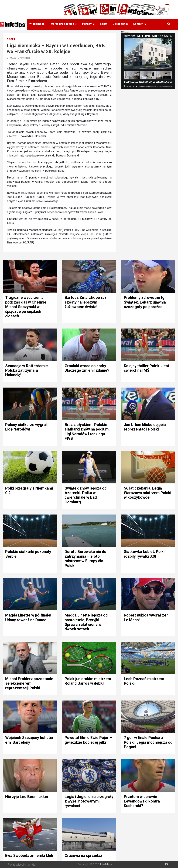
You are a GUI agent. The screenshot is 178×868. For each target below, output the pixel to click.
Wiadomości (37, 24)
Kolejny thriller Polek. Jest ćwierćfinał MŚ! (147, 368)
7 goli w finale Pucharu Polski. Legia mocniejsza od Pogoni (148, 742)
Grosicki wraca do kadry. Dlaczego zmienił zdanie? (87, 368)
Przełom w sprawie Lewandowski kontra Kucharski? (142, 801)
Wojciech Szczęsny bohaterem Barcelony (29, 740)
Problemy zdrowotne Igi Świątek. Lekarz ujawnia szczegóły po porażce (145, 302)
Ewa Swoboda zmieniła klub (29, 856)
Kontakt (138, 24)
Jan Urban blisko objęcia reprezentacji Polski (145, 427)
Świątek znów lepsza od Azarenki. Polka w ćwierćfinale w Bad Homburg (86, 495)
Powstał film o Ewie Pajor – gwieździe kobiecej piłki (88, 740)
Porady (87, 24)
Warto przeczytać (62, 24)
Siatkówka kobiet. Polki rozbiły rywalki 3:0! (144, 554)
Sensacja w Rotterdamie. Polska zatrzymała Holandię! (27, 370)
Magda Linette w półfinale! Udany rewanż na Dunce (28, 617)
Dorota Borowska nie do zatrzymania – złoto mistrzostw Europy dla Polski (85, 559)
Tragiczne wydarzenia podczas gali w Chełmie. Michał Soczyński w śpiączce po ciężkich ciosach (26, 307)
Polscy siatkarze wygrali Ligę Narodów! (26, 427)
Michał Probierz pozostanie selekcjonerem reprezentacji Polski (29, 683)
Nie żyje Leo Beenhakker (27, 797)
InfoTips (26, 58)
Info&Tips (106, 864)
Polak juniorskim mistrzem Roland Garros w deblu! (88, 681)
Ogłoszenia (120, 24)
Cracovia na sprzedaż (83, 856)
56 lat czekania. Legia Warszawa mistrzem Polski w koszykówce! (148, 493)
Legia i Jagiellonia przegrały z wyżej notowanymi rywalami (89, 801)
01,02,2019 (13, 58)
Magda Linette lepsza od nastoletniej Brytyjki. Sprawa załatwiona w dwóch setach (86, 622)
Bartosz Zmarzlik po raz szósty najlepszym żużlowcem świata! (86, 302)
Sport (104, 24)
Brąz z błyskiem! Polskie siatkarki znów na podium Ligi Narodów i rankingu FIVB (87, 432)
